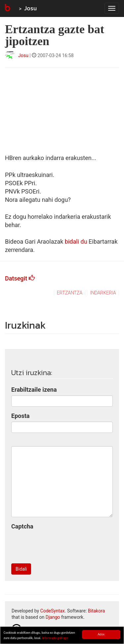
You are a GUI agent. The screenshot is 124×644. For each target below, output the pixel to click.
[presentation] (62, 545)
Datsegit (20, 278)
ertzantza (70, 293)
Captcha (22, 526)
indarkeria (103, 293)
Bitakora (97, 611)
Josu (30, 8)
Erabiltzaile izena (34, 390)
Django (53, 617)
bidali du (76, 241)
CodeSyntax (53, 611)
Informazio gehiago (55, 638)
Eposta (20, 416)
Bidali (21, 569)
